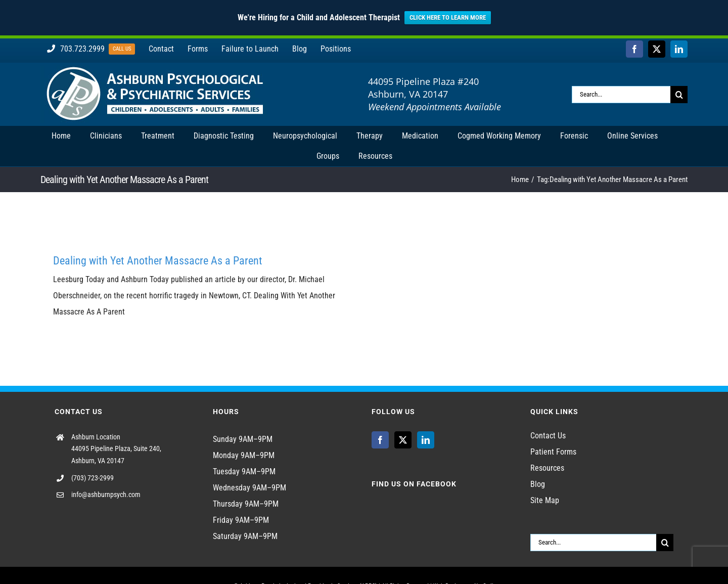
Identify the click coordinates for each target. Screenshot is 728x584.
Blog (538, 484)
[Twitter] (403, 440)
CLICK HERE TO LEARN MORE (448, 17)
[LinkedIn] (426, 440)
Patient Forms (553, 452)
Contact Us (548, 436)
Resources (547, 468)
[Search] (679, 95)
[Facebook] (380, 440)
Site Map (545, 500)
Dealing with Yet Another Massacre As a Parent (158, 261)
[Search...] (621, 95)
